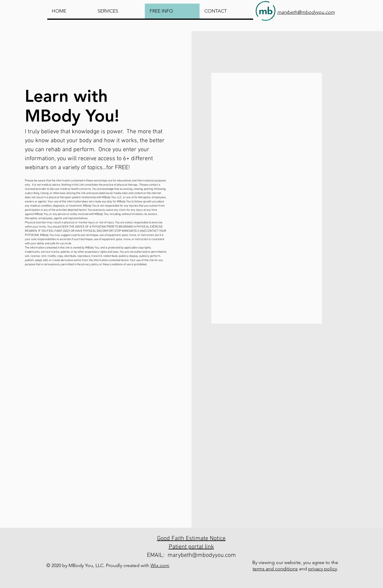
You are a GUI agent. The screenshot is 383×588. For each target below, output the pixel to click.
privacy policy (323, 569)
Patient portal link (191, 547)
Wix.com (160, 565)
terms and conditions (275, 569)
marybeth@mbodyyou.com (202, 555)
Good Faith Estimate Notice (191, 539)
